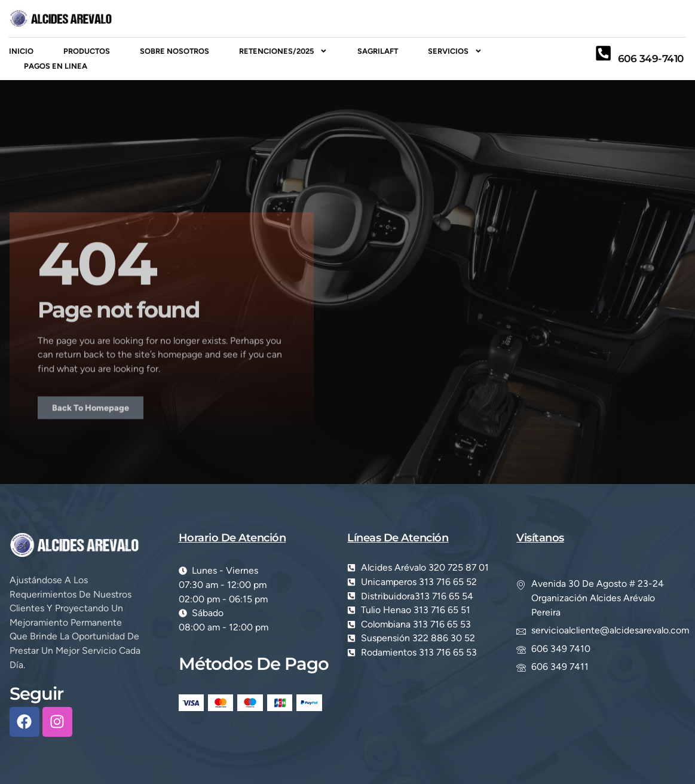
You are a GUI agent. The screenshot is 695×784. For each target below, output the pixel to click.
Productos (87, 51)
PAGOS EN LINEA (56, 66)
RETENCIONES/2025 (283, 51)
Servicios (455, 51)
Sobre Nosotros (174, 51)
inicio (21, 51)
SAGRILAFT (378, 51)
